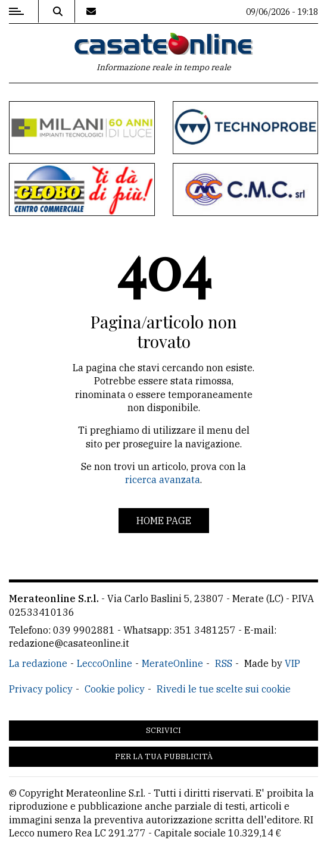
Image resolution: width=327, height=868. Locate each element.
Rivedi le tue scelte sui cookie (224, 689)
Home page (164, 521)
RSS (224, 663)
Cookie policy (115, 689)
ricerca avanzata (163, 480)
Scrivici (163, 730)
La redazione (38, 663)
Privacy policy (41, 689)
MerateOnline (172, 663)
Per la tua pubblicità (164, 756)
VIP (292, 663)
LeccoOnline (105, 663)
